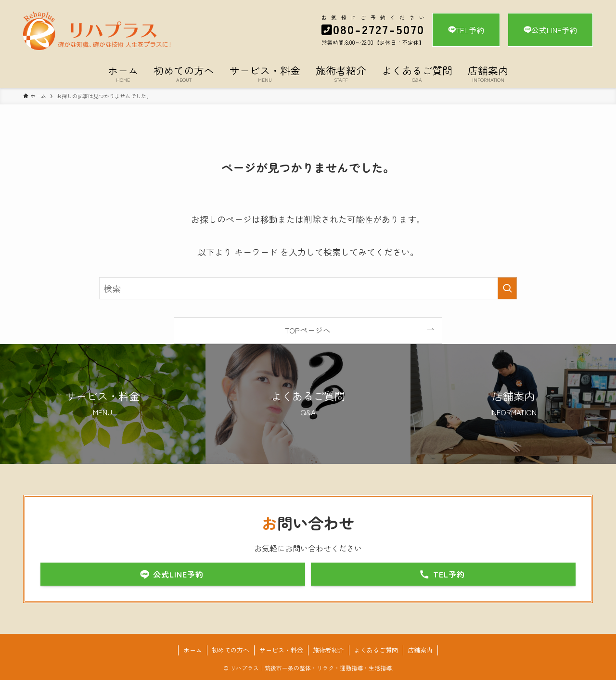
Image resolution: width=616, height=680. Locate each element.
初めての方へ (231, 650)
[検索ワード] (308, 288)
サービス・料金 (281, 650)
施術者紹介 (328, 650)
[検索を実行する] (507, 288)
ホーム (193, 650)
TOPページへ (308, 330)
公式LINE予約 (550, 30)
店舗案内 (420, 650)
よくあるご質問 (376, 650)
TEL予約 (466, 30)
